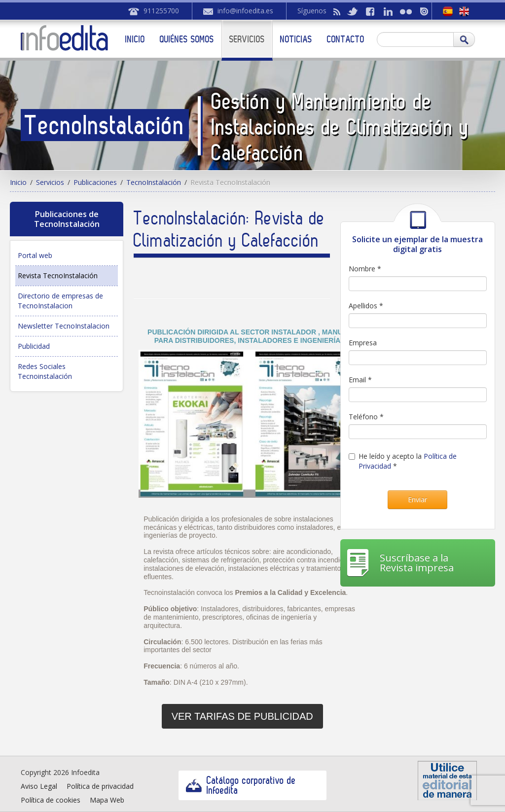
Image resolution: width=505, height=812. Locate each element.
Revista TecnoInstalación (58, 276)
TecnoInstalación (154, 182)
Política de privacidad (100, 786)
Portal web (35, 255)
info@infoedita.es (245, 11)
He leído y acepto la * (403, 461)
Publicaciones (95, 182)
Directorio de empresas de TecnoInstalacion (60, 301)
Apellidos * (366, 306)
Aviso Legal (39, 786)
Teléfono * (366, 417)
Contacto (346, 39)
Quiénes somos (187, 39)
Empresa (363, 343)
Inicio (135, 39)
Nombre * (365, 269)
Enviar (417, 499)
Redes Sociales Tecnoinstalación (45, 371)
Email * (360, 380)
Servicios (247, 39)
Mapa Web (107, 800)
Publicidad (34, 346)
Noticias (296, 39)
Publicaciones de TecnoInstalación (67, 219)
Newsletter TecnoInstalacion (64, 326)
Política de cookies (51, 800)
